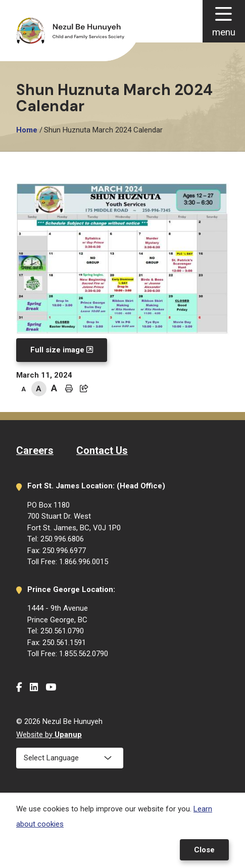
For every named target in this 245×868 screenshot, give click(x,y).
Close (204, 850)
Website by (49, 735)
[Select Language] (70, 758)
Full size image (57, 350)
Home (27, 130)
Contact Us (102, 450)
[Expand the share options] (84, 389)
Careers (35, 450)
